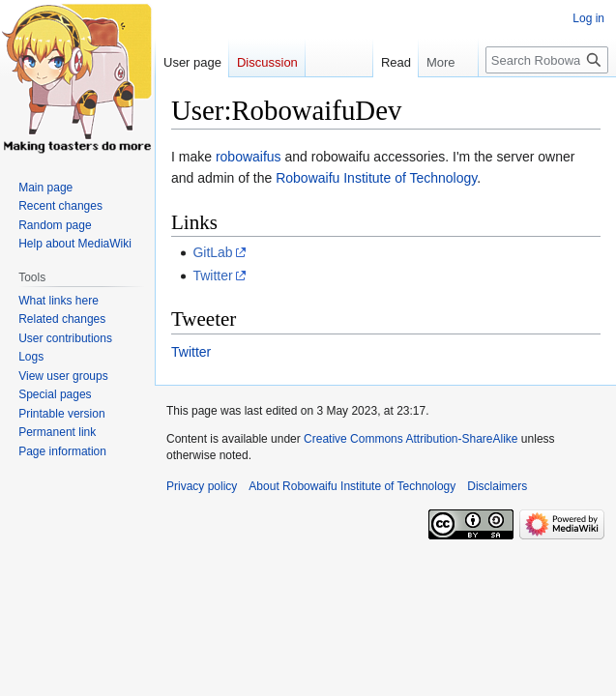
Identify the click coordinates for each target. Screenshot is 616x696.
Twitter (212, 275)
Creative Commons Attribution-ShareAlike (411, 439)
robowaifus (249, 157)
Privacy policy (202, 486)
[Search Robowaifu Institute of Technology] (547, 60)
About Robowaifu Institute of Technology (352, 486)
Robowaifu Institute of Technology (376, 178)
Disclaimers (497, 486)
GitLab (212, 252)
